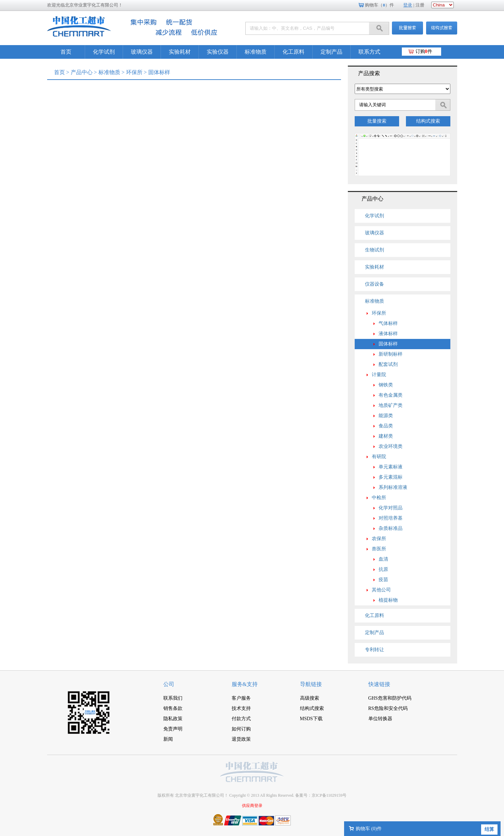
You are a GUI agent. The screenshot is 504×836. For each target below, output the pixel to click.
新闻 (168, 739)
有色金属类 (391, 395)
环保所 (134, 72)
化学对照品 (391, 508)
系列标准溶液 (393, 487)
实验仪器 (218, 52)
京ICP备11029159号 (329, 795)
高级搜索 (310, 698)
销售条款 (173, 708)
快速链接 (379, 684)
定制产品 (331, 52)
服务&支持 (245, 684)
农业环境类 (391, 446)
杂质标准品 (391, 528)
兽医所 (379, 549)
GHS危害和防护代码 (390, 698)
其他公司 (381, 590)
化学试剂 (104, 52)
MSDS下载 (311, 719)
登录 (408, 5)
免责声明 (173, 729)
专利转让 (374, 650)
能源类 (386, 416)
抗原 (383, 569)
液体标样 (388, 334)
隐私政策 (173, 719)
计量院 (379, 375)
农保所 (379, 539)
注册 (420, 5)
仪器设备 (374, 284)
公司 (169, 684)
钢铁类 (386, 385)
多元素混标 (391, 477)
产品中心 (82, 72)
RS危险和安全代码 (388, 708)
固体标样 (388, 344)
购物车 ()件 (369, 829)
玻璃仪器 (142, 52)
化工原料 (294, 52)
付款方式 (241, 719)
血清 (383, 559)
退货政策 (241, 739)
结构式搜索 (428, 121)
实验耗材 (180, 52)
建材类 (386, 436)
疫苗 (383, 580)
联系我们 (173, 698)
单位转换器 (380, 719)
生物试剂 (374, 250)
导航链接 (311, 684)
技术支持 (241, 708)
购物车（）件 (379, 5)
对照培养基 (391, 518)
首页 (66, 52)
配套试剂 (388, 364)
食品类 (386, 426)
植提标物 (388, 600)
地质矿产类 (391, 405)
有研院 (379, 457)
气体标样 (388, 323)
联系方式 (369, 52)
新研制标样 (391, 354)
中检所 (379, 498)
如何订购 (241, 729)
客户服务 (241, 698)
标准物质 (256, 52)
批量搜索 (377, 121)
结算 (489, 829)
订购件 (424, 51)
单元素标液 (391, 467)
